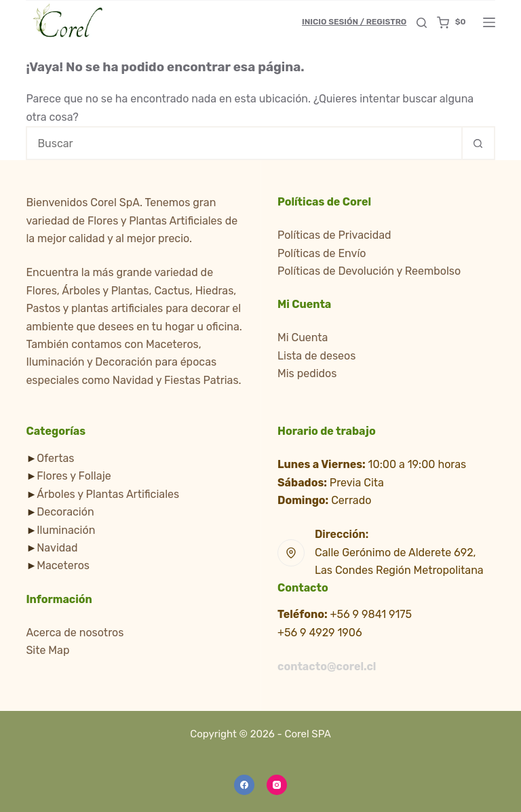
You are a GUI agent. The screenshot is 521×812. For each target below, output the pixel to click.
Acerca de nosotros (75, 633)
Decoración (65, 512)
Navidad (57, 548)
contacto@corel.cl (327, 666)
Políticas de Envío (322, 253)
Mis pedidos (307, 373)
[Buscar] (422, 23)
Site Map (47, 650)
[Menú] (489, 22)
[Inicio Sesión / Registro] (354, 22)
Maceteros (63, 565)
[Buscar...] (243, 143)
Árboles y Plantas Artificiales (108, 494)
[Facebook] (244, 785)
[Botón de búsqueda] (478, 143)
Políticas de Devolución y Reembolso (369, 271)
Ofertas (55, 458)
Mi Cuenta (303, 337)
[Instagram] (277, 785)
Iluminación (66, 530)
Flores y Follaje (74, 476)
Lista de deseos (316, 356)
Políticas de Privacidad (334, 235)
